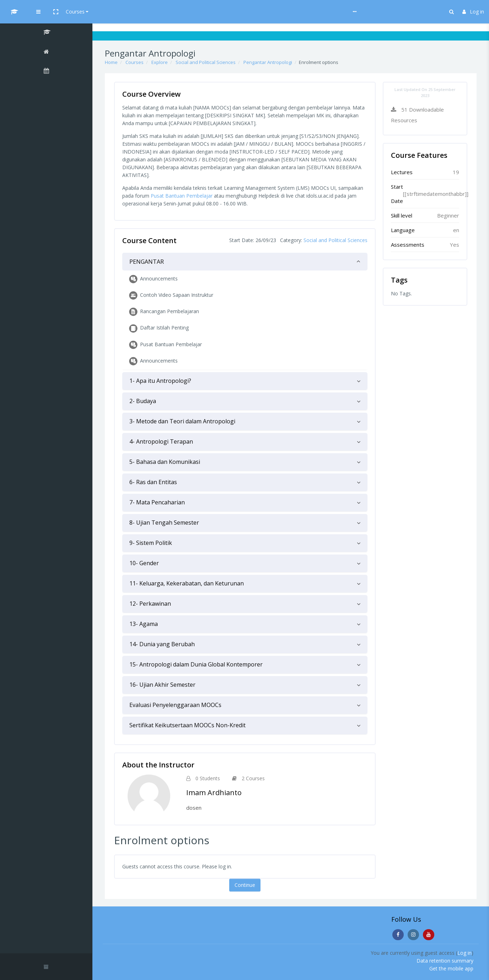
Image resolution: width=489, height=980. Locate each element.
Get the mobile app (451, 968)
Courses (139, 12)
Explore (160, 62)
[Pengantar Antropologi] (46, 33)
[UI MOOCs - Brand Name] (46, 12)
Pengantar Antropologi (268, 62)
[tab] (245, 262)
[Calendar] (46, 72)
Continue (245, 885)
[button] (120, 12)
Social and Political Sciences (206, 62)
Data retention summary (445, 961)
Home (111, 62)
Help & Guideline (176, 12)
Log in (473, 12)
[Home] (46, 53)
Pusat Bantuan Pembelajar (182, 196)
